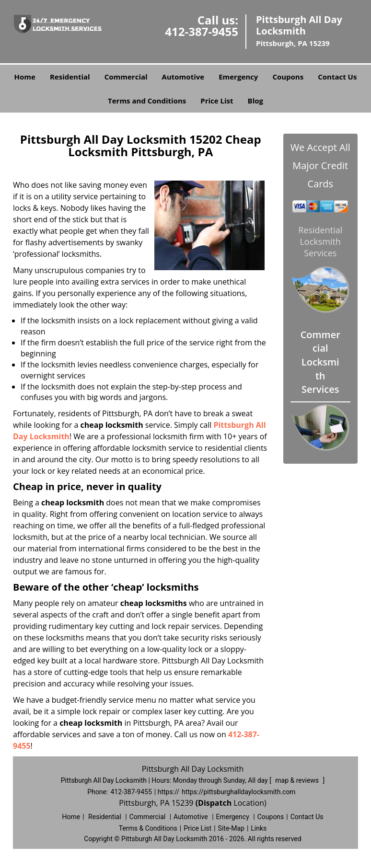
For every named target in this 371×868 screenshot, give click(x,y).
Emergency (238, 77)
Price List (217, 101)
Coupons (288, 77)
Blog (255, 101)
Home (25, 77)
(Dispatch (215, 803)
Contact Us (337, 77)
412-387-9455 (202, 31)
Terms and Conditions (147, 101)
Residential (70, 77)
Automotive (183, 77)
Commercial (126, 77)
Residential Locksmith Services (320, 241)
